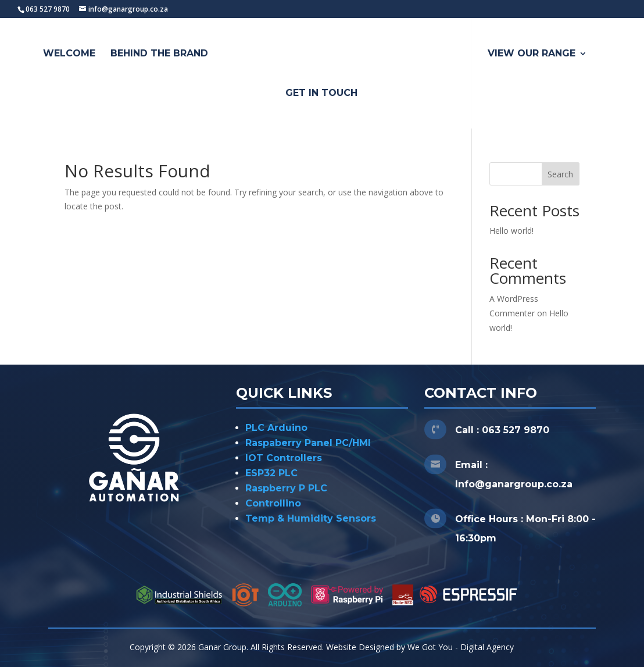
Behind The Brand (159, 54)
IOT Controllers (284, 458)
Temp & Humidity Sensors (311, 518)
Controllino (273, 503)
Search (560, 174)
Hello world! (511, 231)
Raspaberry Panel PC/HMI (308, 443)
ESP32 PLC (271, 473)
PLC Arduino (276, 428)
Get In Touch (321, 94)
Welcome (69, 54)
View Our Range (532, 54)
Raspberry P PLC (286, 488)
